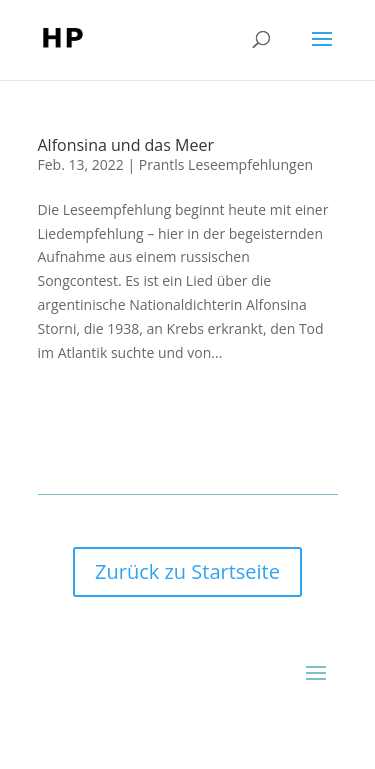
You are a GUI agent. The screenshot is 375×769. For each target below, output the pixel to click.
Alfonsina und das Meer (126, 145)
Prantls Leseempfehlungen (226, 164)
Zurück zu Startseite (187, 571)
